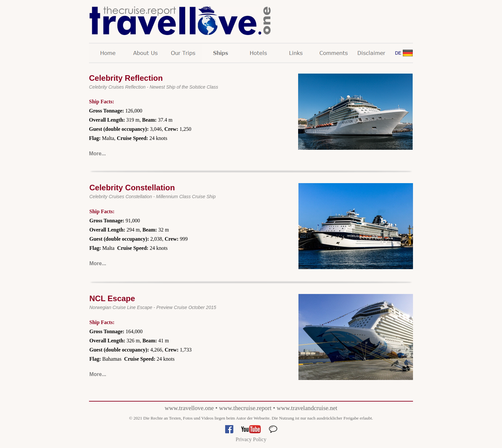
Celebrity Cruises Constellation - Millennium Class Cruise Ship (152, 197)
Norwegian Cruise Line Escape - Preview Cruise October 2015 (153, 307)
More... (98, 154)
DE (398, 53)
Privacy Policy (251, 439)
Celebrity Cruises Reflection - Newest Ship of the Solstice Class (154, 87)
